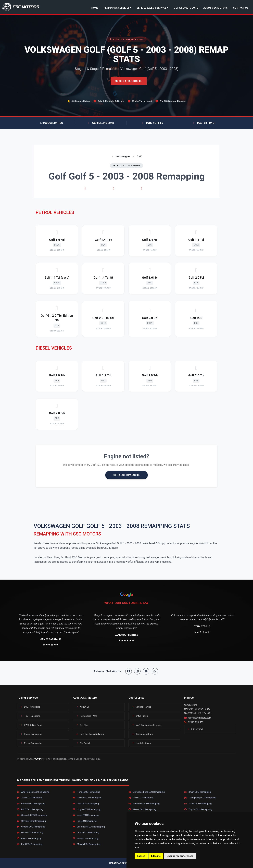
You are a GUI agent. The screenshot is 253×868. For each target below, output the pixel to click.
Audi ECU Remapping (30, 798)
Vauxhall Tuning (141, 707)
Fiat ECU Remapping (29, 838)
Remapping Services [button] (117, 8)
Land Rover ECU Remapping (89, 827)
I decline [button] (156, 856)
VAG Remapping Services (146, 725)
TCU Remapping (30, 716)
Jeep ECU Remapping (86, 815)
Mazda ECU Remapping (87, 844)
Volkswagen (121, 157)
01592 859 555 (196, 722)
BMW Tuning (140, 716)
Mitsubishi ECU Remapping (144, 803)
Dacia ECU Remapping (30, 833)
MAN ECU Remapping (86, 838)
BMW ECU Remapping (30, 809)
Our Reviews (195, 729)
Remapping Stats (142, 734)
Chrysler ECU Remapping (31, 821)
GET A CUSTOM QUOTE (126, 475)
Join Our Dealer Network (90, 734)
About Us (83, 707)
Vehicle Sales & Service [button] (151, 8)
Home (95, 8)
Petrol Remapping (31, 743)
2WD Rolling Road (31, 725)
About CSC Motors (216, 8)
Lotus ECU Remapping (86, 833)
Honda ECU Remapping (86, 792)
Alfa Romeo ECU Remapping (33, 792)
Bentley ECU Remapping (31, 803)
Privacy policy (94, 759)
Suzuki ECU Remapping (198, 803)
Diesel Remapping (31, 734)
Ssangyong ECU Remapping (200, 798)
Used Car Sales (141, 743)
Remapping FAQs (86, 716)
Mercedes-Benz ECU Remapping (147, 792)
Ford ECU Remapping (30, 844)
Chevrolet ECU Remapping (32, 815)
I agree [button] (141, 856)
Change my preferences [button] (180, 856)
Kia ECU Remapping (85, 821)
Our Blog (82, 725)
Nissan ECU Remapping (142, 809)
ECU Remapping (30, 707)
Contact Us (241, 8)
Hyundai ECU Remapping (87, 798)
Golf (137, 157)
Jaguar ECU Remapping (87, 809)
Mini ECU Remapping (141, 798)
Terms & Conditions (77, 759)
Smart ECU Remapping (198, 792)
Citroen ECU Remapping (31, 827)
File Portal (83, 743)
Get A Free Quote (129, 81)
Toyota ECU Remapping (198, 809)
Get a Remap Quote (186, 8)
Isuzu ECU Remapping (86, 803)
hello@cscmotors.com (200, 718)
